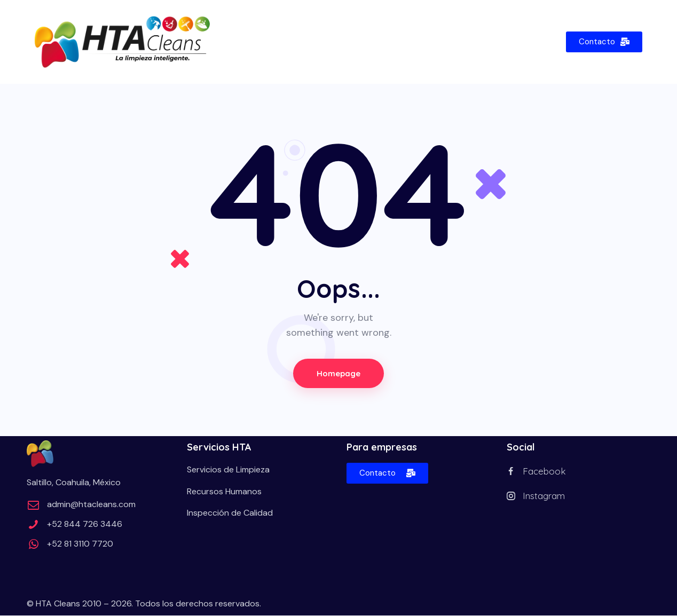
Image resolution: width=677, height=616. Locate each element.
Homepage (338, 373)
